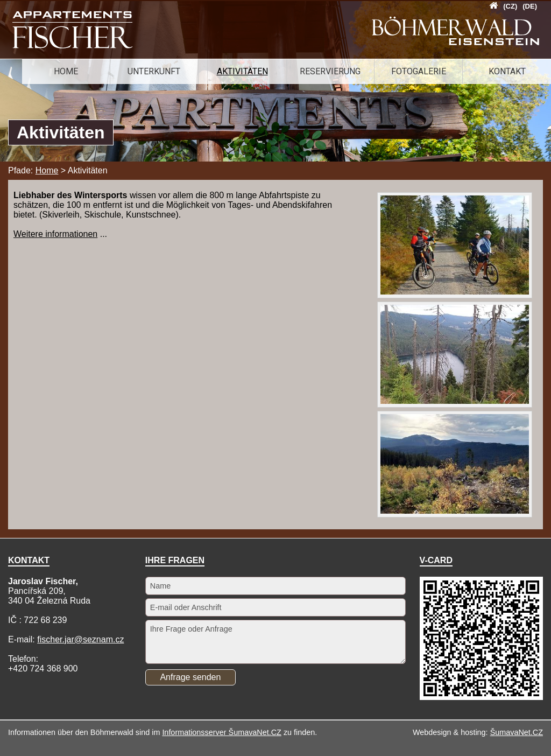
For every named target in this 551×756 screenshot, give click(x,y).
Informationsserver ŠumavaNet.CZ (222, 732)
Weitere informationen (55, 234)
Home (47, 170)
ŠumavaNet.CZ (517, 732)
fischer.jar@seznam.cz (80, 639)
